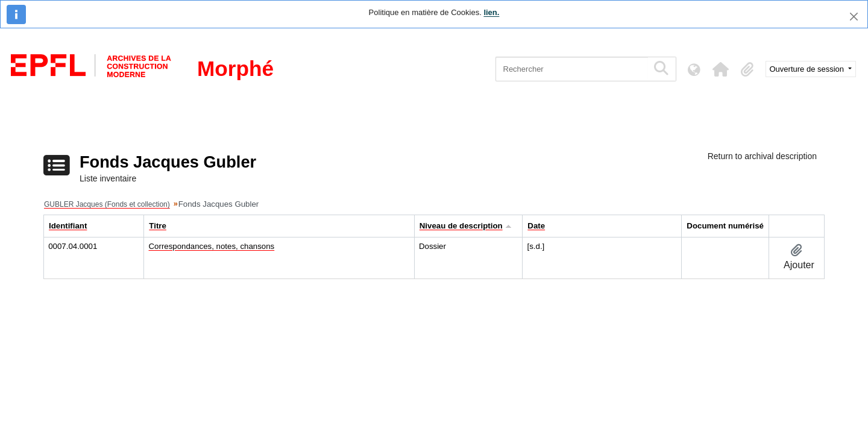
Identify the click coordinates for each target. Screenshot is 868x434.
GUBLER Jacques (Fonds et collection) (107, 204)
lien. (491, 12)
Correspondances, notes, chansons (212, 246)
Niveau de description (461, 226)
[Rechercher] (572, 69)
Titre (158, 226)
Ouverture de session (808, 69)
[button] (721, 69)
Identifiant (68, 226)
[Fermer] (854, 17)
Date (536, 226)
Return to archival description (762, 156)
